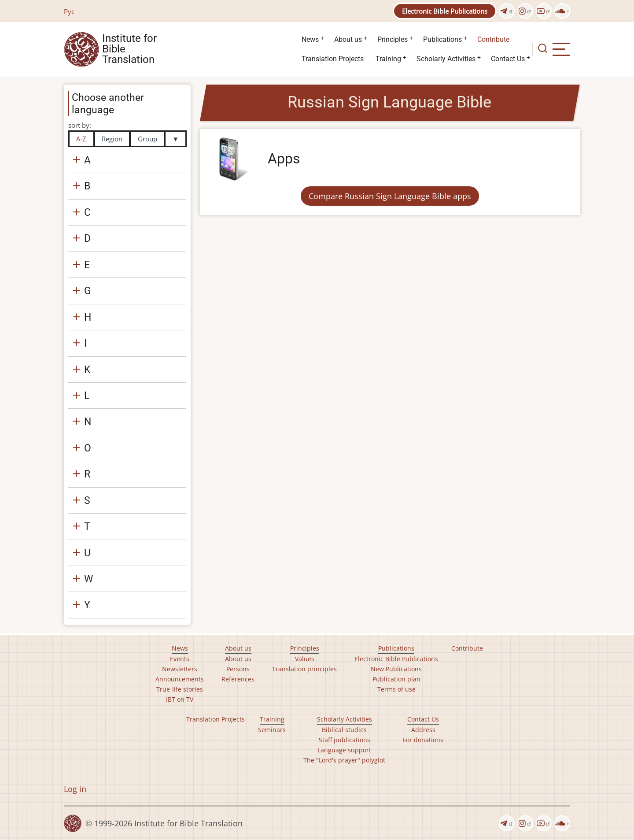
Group (147, 139)
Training (388, 59)
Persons (238, 669)
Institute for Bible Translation (129, 49)
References (238, 679)
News (310, 39)
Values (305, 659)
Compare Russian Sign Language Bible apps (390, 196)
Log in (75, 789)
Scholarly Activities (446, 59)
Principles (393, 39)
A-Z (81, 139)
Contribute (493, 39)
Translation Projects (333, 59)
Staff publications (345, 740)
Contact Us (508, 59)
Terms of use (396, 689)
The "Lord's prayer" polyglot (344, 760)
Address (423, 730)
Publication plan (396, 679)
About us (348, 39)
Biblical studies (344, 730)
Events (180, 659)
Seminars (272, 730)
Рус (69, 11)
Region (112, 139)
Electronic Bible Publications (445, 11)
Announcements (180, 679)
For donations (423, 740)
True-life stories (180, 689)
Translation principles (304, 669)
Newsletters (180, 669)
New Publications (396, 669)
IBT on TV (180, 699)
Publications (442, 39)
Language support (344, 750)
